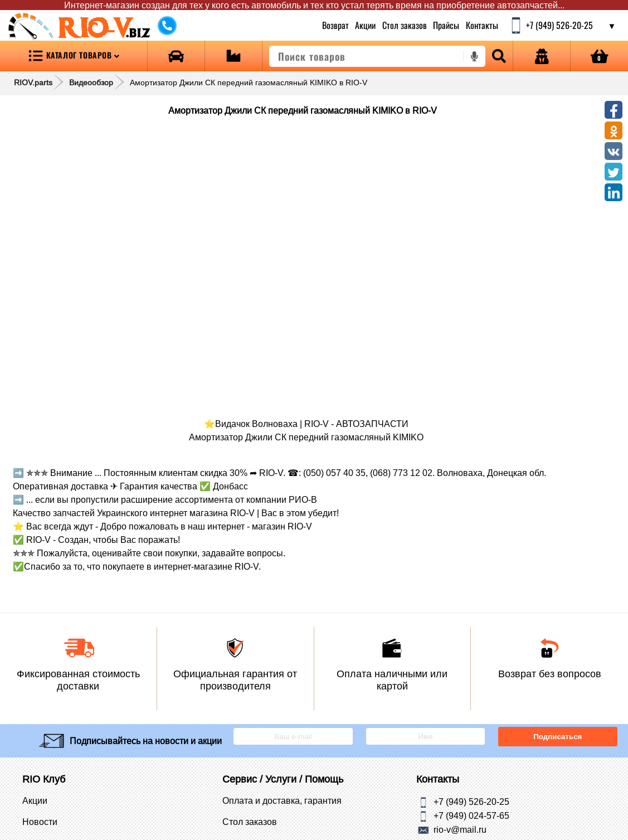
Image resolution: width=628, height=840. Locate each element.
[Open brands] (176, 56)
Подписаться (558, 737)
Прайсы (446, 25)
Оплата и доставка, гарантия (282, 800)
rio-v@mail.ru (460, 829)
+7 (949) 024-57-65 (471, 815)
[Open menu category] (74, 56)
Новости (40, 822)
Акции (365, 25)
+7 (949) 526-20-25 (471, 802)
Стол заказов (404, 25)
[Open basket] (599, 56)
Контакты (481, 25)
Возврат (335, 25)
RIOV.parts (33, 82)
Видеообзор (91, 82)
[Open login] (542, 56)
